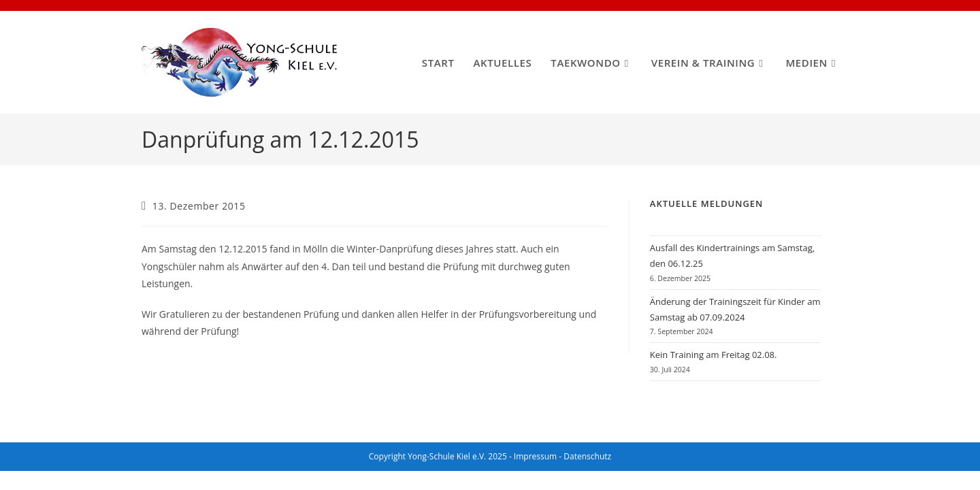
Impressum (535, 456)
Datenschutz (587, 456)
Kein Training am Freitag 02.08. (714, 355)
